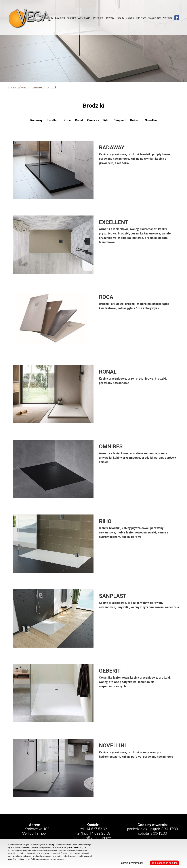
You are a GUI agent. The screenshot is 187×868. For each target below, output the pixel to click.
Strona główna (17, 87)
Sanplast (120, 120)
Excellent (53, 120)
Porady (120, 18)
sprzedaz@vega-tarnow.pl (93, 838)
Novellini (151, 120)
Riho (107, 120)
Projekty (109, 18)
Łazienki (60, 18)
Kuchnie (71, 18)
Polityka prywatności (131, 863)
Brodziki (52, 87)
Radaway (37, 120)
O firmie (49, 18)
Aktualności (154, 18)
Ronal (79, 120)
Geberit (136, 120)
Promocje (97, 18)
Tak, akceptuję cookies (165, 863)
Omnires (93, 120)
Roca (68, 120)
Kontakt (167, 18)
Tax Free (141, 18)
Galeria (130, 18)
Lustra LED (84, 18)
